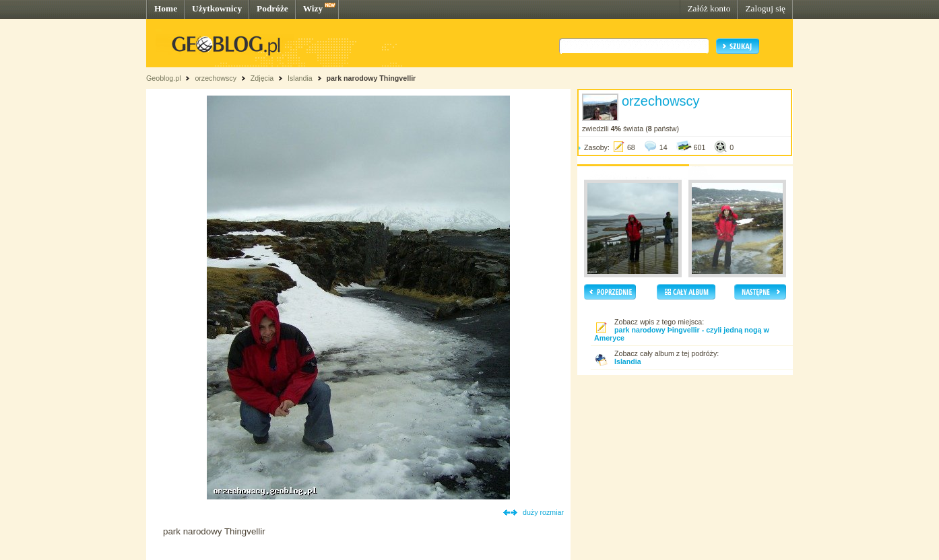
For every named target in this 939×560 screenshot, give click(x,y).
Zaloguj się (765, 8)
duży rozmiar (543, 512)
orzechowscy (216, 78)
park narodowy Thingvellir (371, 78)
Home (166, 8)
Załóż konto (709, 8)
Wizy (313, 8)
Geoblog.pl (164, 78)
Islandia (300, 78)
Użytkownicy (217, 8)
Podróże (272, 8)
